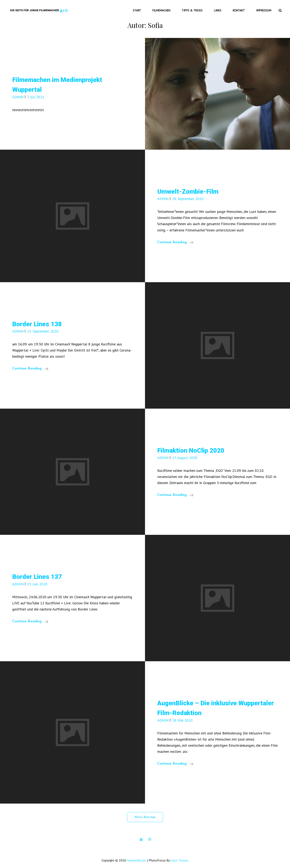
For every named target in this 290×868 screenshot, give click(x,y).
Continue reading (175, 239)
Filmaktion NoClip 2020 (198, 446)
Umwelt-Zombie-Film (194, 187)
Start (149, 9)
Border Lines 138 (42, 320)
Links (223, 9)
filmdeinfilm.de (136, 857)
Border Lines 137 (42, 573)
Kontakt (242, 9)
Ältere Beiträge (145, 813)
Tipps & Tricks (200, 9)
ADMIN (18, 93)
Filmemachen (172, 9)
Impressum (265, 9)
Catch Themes (181, 857)
